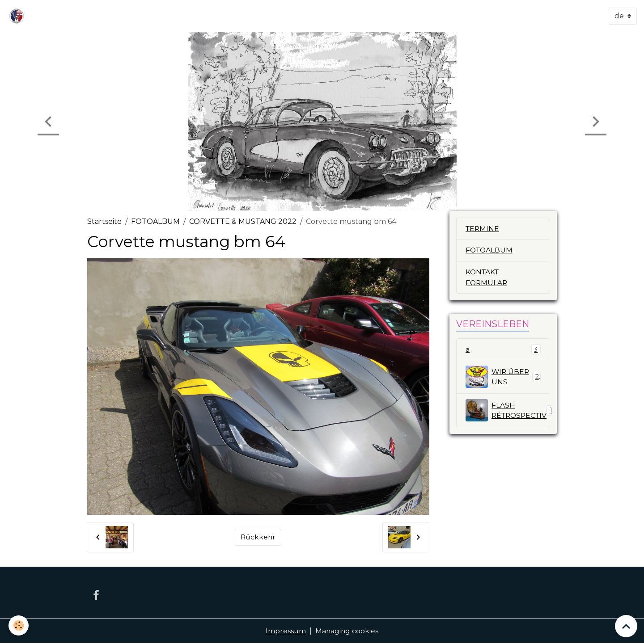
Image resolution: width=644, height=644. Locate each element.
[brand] (18, 16)
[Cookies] (19, 625)
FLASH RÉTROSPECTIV (508, 411)
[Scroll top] (626, 626)
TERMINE (483, 229)
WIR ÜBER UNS (503, 378)
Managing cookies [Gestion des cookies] (347, 631)
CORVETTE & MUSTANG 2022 (243, 221)
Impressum (286, 631)
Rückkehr (258, 537)
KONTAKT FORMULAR (487, 278)
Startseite (104, 221)
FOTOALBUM (155, 221)
